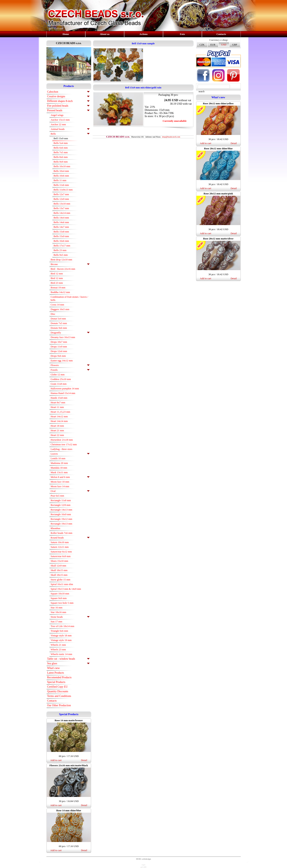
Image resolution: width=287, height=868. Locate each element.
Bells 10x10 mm (62, 166)
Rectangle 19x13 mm (61, 524)
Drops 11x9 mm (59, 347)
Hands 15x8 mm (59, 398)
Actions (144, 34)
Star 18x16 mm (58, 612)
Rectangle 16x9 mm (61, 514)
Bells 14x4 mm (61, 218)
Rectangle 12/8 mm (61, 505)
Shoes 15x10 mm (59, 561)
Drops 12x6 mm (59, 351)
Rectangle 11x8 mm (61, 500)
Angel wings (57, 115)
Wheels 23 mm (58, 649)
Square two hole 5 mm (62, 603)
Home (66, 34)
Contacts (221, 34)
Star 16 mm (57, 608)
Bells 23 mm (60, 250)
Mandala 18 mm (59, 468)
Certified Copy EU (58, 687)
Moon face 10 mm (60, 482)
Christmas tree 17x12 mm (64, 444)
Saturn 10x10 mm (60, 542)
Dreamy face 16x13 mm (63, 337)
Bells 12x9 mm (61, 199)
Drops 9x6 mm (58, 356)
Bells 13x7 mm (61, 208)
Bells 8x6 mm (61, 157)
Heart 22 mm (57, 435)
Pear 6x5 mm (57, 496)
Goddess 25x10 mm (61, 379)
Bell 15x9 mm (61, 138)
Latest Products (56, 673)
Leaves (54, 454)
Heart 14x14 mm (59, 421)
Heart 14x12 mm (59, 416)
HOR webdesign (143, 859)
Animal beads (58, 129)
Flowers (55, 365)
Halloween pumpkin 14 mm (65, 388)
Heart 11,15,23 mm (61, 412)
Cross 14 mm (57, 305)
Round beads (57, 538)
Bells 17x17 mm (62, 246)
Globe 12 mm (58, 374)
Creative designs (56, 96)
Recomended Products (59, 677)
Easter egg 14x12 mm (62, 361)
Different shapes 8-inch (60, 101)
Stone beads (57, 617)
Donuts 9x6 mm (59, 328)
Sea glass (52, 663)
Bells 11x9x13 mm (63, 190)
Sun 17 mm (57, 621)
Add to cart (56, 760)
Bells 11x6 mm (61, 185)
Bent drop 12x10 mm (61, 260)
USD (224, 45)
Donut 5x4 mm (58, 319)
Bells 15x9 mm (61, 236)
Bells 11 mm (60, 180)
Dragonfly (56, 333)
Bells (53, 134)
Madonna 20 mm (59, 463)
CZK (202, 45)
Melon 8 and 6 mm (60, 477)
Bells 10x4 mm (61, 171)
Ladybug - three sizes (62, 449)
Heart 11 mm (57, 407)
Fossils (54, 370)
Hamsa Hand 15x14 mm (63, 393)
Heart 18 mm (57, 426)
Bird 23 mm (57, 283)
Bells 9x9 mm (61, 162)
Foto (182, 34)
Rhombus (56, 528)
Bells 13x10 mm (62, 204)
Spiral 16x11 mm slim (62, 584)
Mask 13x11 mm (59, 472)
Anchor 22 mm (58, 124)
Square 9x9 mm (59, 598)
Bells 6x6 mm (61, 148)
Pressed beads (55, 110)
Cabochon (53, 92)
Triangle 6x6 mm (59, 631)
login (143, 865)
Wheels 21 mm (58, 645)
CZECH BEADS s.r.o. (69, 43)
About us (105, 34)
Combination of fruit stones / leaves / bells (69, 298)
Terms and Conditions (59, 696)
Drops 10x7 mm (59, 342)
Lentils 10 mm (58, 458)
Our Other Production (59, 705)
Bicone (54, 264)
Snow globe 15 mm (61, 580)
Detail (84, 760)
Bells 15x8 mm (61, 232)
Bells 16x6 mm (61, 241)
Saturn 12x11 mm (60, 547)
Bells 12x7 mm (61, 194)
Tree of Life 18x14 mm (63, 626)
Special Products (56, 682)
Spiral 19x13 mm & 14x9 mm (66, 589)
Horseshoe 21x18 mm (62, 440)
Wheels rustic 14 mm (61, 654)
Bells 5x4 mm (61, 143)
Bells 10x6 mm (61, 176)
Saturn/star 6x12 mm (61, 552)
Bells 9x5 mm (61, 255)
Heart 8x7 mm (58, 402)
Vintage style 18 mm (61, 635)
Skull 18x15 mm (59, 570)
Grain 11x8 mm (59, 384)
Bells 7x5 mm (61, 152)
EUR (213, 45)
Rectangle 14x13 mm (61, 510)
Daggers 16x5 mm (60, 309)
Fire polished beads (58, 106)
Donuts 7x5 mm (59, 323)
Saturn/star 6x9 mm (61, 556)
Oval (53, 491)
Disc (53, 314)
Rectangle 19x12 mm (61, 519)
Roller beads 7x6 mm (62, 533)
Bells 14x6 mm (61, 222)
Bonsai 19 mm (58, 287)
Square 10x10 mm (60, 594)
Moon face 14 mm (60, 486)
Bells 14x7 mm (61, 227)
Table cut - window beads (61, 659)
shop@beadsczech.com (171, 137)
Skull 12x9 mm (58, 566)
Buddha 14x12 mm (60, 292)
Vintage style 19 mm (61, 640)
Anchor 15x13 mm (60, 120)
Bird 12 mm (57, 274)
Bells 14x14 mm (62, 213)
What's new (54, 668)
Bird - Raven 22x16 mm (63, 269)
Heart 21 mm (57, 430)
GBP (235, 45)
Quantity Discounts (58, 691)
